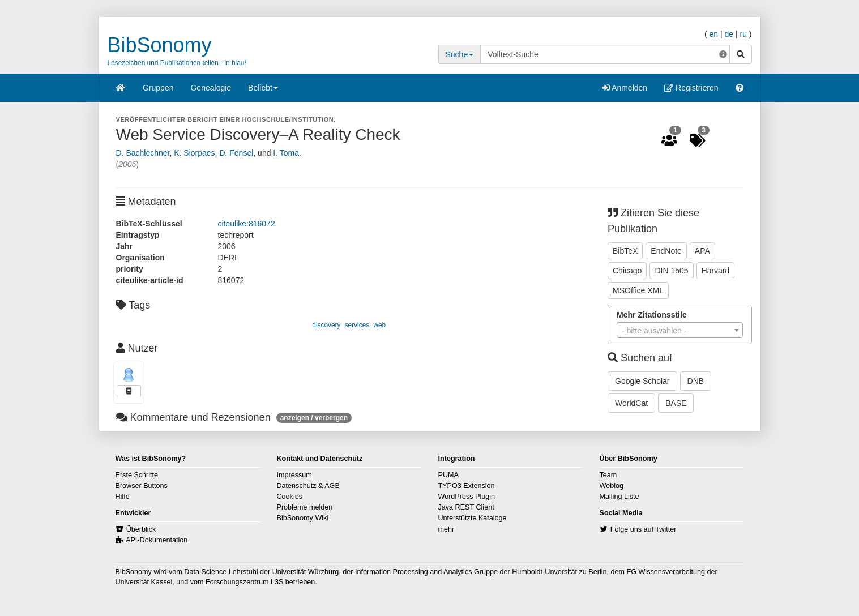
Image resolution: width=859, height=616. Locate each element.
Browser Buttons (142, 486)
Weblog (612, 486)
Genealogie (211, 88)
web (379, 325)
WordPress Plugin (467, 497)
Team (608, 475)
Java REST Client (466, 507)
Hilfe (123, 497)
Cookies (290, 497)
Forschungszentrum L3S (244, 582)
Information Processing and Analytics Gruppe (426, 572)
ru (743, 34)
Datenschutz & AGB (308, 486)
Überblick (141, 529)
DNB (696, 381)
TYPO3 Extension (467, 486)
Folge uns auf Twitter (644, 529)
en (713, 34)
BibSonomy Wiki (303, 518)
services (357, 325)
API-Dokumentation (157, 540)
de (729, 34)
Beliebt (263, 91)
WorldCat (631, 403)
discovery (326, 325)
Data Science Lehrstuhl (221, 572)
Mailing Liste (619, 497)
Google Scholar (642, 381)
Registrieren (691, 88)
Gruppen (158, 88)
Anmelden (625, 88)
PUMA (448, 475)
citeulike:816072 (247, 224)
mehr (446, 529)
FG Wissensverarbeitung (666, 572)
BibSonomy (160, 45)
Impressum (294, 475)
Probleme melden (305, 507)
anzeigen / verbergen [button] (314, 418)
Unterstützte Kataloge (473, 518)
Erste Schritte (137, 475)
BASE (676, 403)
